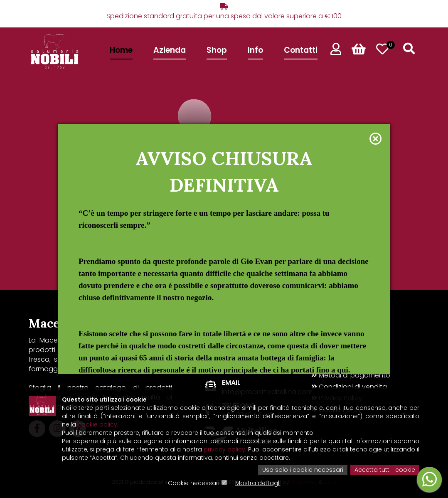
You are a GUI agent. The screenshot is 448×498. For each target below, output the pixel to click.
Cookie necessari (194, 483)
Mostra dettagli (258, 483)
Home (121, 50)
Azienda (170, 50)
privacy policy (224, 450)
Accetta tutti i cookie (385, 471)
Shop (217, 50)
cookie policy (97, 425)
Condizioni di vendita (349, 387)
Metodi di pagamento (351, 375)
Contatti (301, 50)
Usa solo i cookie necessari (303, 471)
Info (255, 50)
